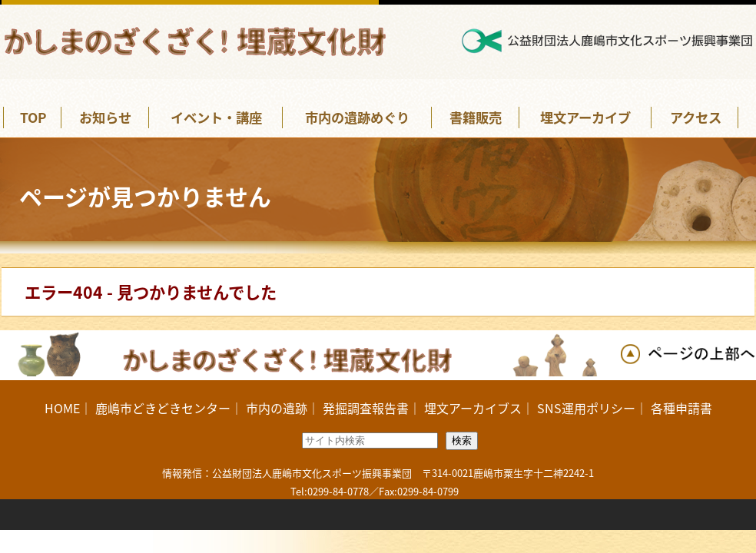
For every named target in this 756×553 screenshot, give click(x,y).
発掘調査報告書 (366, 408)
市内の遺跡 (277, 408)
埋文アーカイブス (473, 408)
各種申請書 (681, 408)
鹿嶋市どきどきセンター (163, 408)
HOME (62, 408)
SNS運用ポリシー (586, 408)
